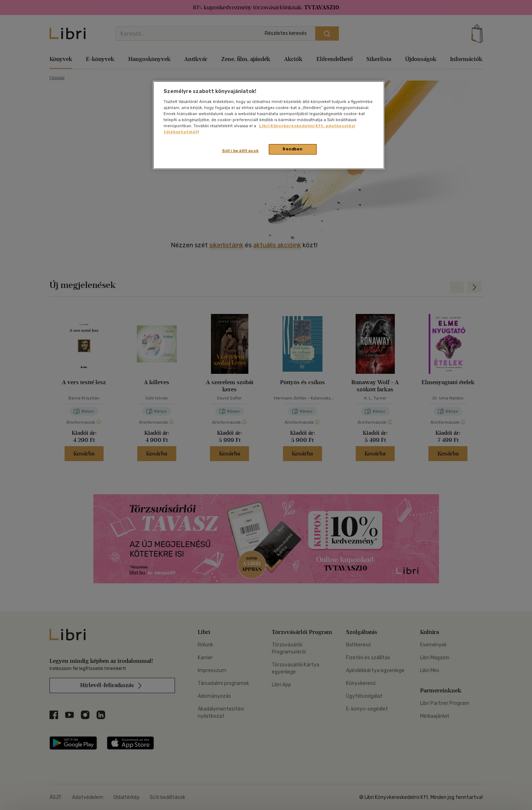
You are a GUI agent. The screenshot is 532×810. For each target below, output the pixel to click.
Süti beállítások (240, 151)
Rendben (293, 149)
